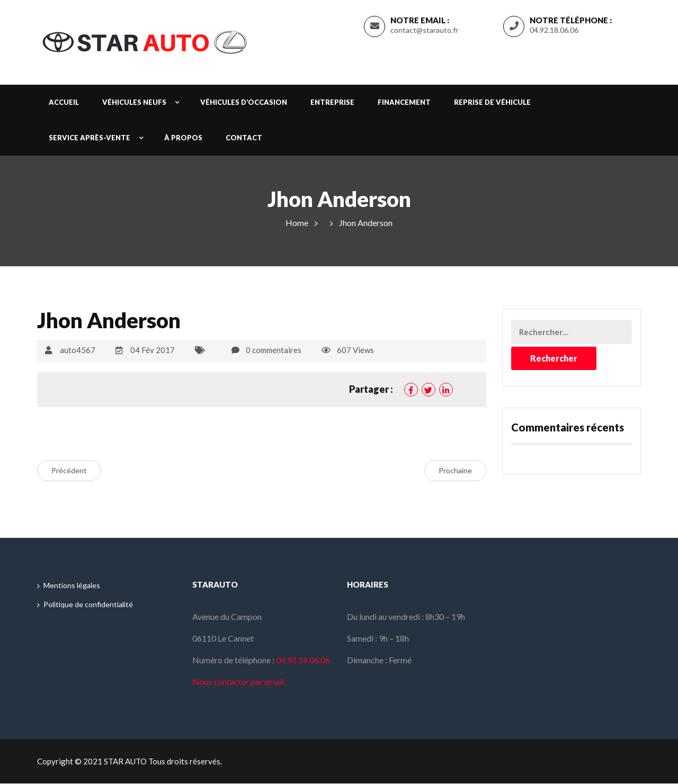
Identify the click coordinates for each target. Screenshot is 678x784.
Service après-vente (90, 138)
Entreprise (332, 102)
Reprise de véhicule (492, 102)
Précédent (69, 470)
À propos (183, 138)
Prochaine (455, 470)
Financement (404, 102)
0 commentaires (274, 350)
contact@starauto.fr (424, 30)
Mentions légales (72, 585)
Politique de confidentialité (88, 604)
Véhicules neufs (134, 102)
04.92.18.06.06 (554, 30)
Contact (244, 138)
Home (297, 223)
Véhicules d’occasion (244, 102)
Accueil (64, 102)
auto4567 (78, 350)
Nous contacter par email (238, 682)
